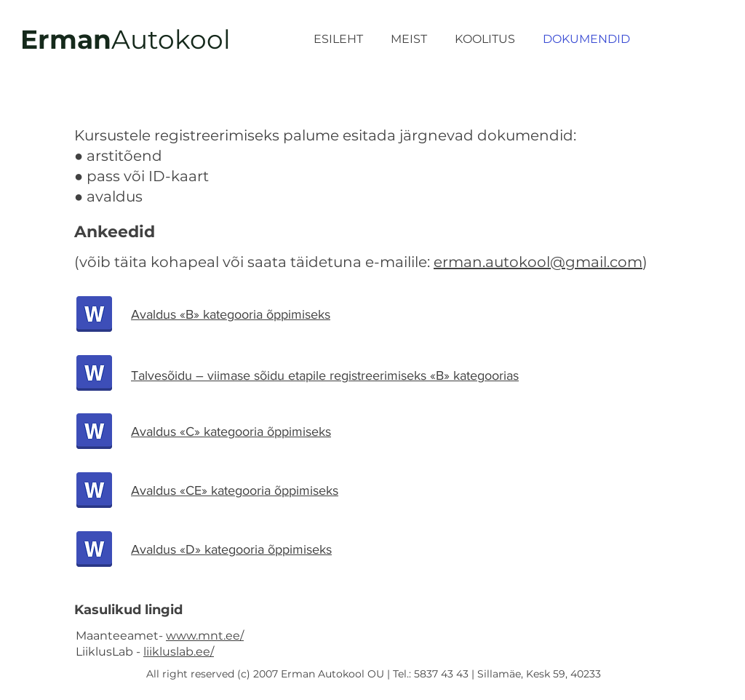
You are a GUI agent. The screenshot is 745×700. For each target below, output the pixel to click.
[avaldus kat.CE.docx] (94, 492)
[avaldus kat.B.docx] (94, 315)
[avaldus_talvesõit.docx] (94, 374)
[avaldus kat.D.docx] (94, 550)
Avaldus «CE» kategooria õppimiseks (235, 490)
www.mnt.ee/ (205, 636)
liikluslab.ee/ (179, 652)
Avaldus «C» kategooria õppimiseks (231, 431)
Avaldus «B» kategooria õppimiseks (231, 314)
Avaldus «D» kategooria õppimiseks (231, 549)
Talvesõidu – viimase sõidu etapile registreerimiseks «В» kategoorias (325, 375)
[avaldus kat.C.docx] (94, 433)
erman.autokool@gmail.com (538, 262)
